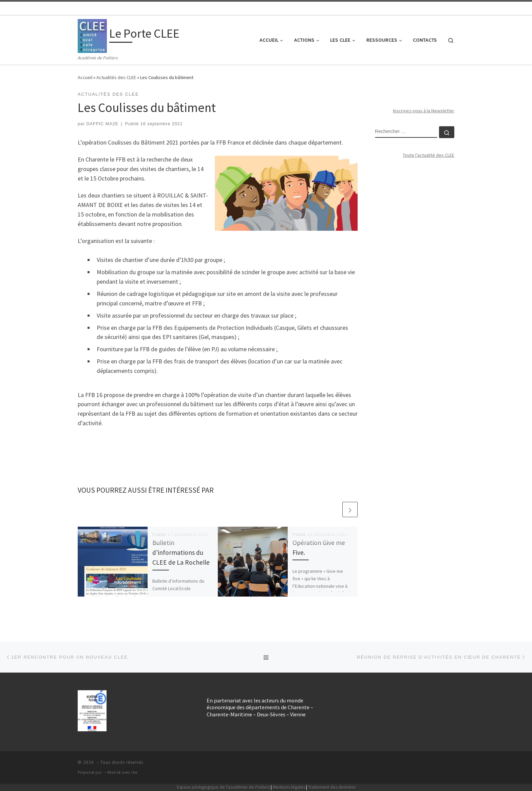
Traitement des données (332, 787)
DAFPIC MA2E (102, 124)
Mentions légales (289, 787)
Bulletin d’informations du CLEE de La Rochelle (181, 552)
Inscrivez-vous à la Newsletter (424, 111)
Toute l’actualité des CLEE (429, 155)
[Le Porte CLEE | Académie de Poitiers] (92, 35)
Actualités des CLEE (116, 77)
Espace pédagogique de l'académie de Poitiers (223, 787)
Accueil (85, 77)
